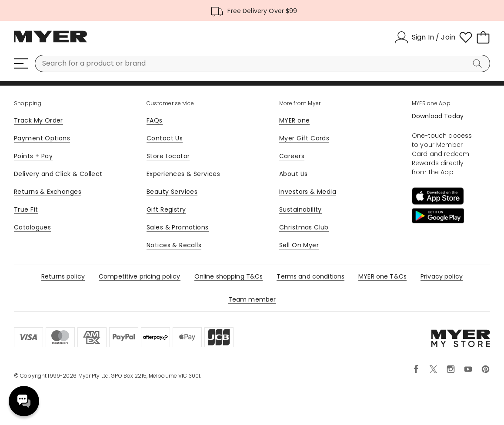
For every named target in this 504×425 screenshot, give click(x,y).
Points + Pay (33, 156)
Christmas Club (304, 227)
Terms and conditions (310, 276)
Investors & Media (308, 192)
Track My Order (38, 120)
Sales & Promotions (178, 227)
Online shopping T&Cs (229, 276)
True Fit (26, 209)
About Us (293, 174)
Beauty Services (172, 192)
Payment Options (42, 138)
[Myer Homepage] (50, 41)
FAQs (155, 120)
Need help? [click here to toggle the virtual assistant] (24, 401)
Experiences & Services (183, 174)
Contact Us (165, 138)
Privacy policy (442, 276)
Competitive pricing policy (140, 276)
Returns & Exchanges (48, 192)
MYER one (294, 120)
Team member (252, 299)
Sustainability (300, 209)
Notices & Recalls (174, 245)
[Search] (479, 63)
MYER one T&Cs (382, 276)
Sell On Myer (299, 245)
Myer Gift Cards (304, 138)
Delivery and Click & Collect (58, 174)
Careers (292, 156)
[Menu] (21, 63)
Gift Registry (166, 209)
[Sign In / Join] (425, 37)
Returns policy (63, 276)
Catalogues (32, 227)
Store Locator (168, 156)
